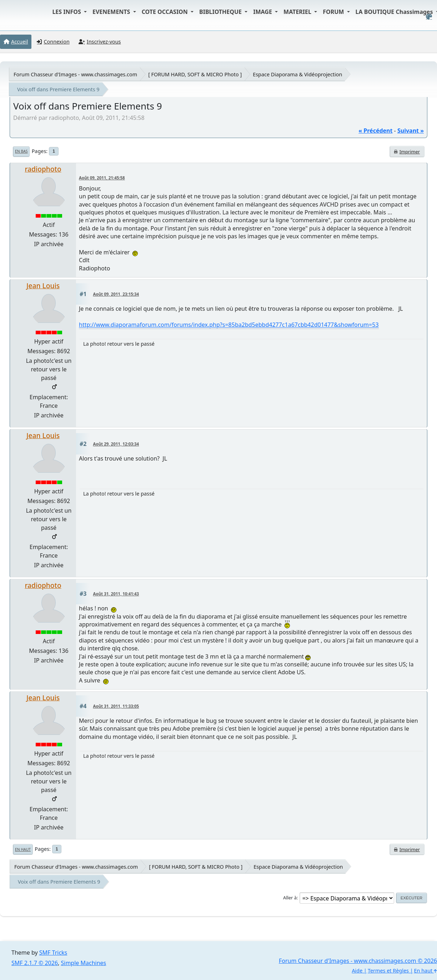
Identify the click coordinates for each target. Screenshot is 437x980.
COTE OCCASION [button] (165, 12)
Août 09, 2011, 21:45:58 (102, 178)
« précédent (375, 131)
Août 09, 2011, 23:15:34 (116, 294)
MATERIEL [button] (298, 12)
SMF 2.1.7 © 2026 (35, 963)
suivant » (411, 131)
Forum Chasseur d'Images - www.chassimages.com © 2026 (358, 961)
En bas (21, 151)
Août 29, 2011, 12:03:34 (116, 444)
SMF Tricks (53, 953)
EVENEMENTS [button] (112, 12)
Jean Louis (43, 286)
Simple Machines (84, 963)
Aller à (290, 898)
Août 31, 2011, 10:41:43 (116, 594)
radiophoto (43, 169)
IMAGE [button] (263, 12)
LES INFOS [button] (67, 12)
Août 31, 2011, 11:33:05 (116, 706)
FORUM (334, 12)
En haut (23, 849)
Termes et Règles (388, 971)
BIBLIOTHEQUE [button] (221, 12)
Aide (357, 971)
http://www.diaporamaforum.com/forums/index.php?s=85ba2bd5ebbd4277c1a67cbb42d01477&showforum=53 (229, 325)
